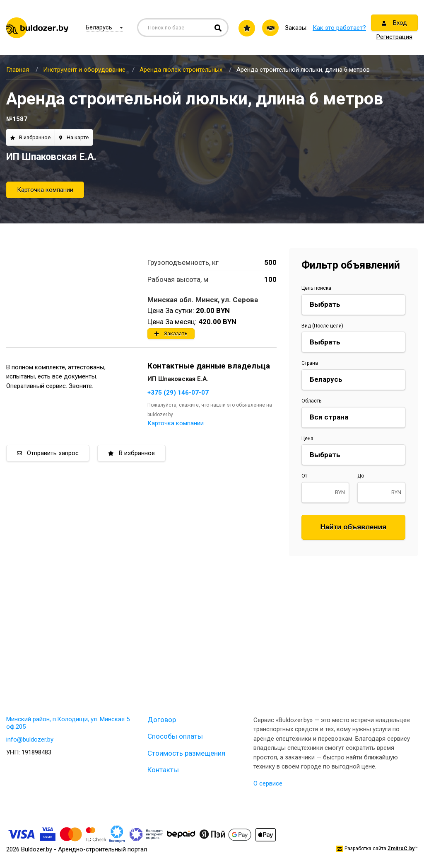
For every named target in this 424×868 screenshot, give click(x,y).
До (361, 476)
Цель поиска (316, 288)
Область (311, 401)
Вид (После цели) (322, 326)
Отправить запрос (48, 453)
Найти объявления (354, 527)
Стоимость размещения (186, 753)
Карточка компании (45, 190)
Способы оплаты (175, 736)
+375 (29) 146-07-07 (178, 393)
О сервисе (268, 783)
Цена (307, 439)
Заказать (171, 333)
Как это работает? (339, 28)
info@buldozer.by (30, 739)
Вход (394, 23)
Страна (310, 363)
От (304, 476)
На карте (74, 137)
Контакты (163, 770)
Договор (162, 720)
